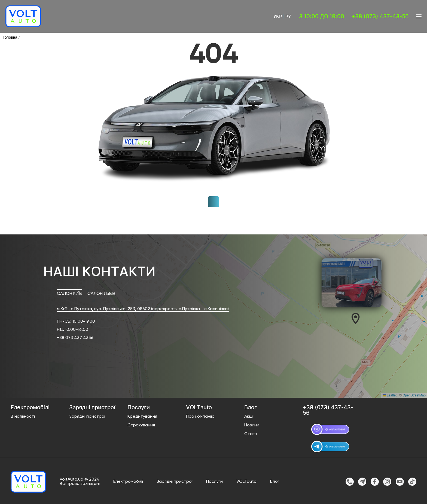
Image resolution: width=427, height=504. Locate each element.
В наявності (23, 417)
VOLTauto (246, 482)
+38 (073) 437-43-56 (380, 16)
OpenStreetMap (414, 395)
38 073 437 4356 (76, 338)
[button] (353, 318)
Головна (10, 37)
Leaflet (390, 395)
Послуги (214, 482)
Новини (252, 425)
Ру (288, 16)
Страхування (141, 425)
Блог (275, 482)
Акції (249, 417)
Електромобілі (128, 482)
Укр (278, 16)
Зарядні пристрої (87, 417)
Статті (251, 434)
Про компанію (200, 417)
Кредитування (142, 417)
